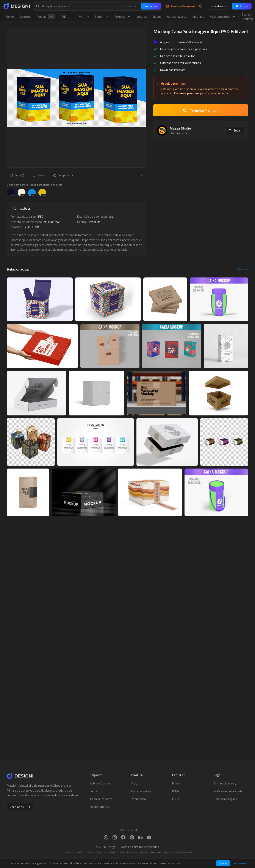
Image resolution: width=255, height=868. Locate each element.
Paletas (46, 17)
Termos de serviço (226, 783)
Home (10, 17)
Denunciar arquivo (225, 799)
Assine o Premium (180, 6)
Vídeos (157, 17)
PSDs (176, 799)
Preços (135, 783)
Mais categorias (223, 17)
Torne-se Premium (201, 110)
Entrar (242, 6)
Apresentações (177, 17)
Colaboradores (99, 807)
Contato (95, 791)
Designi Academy (246, 17)
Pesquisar (151, 6)
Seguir (235, 130)
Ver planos (20, 807)
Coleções (25, 17)
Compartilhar (63, 175)
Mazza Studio (180, 128)
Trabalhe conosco (101, 799)
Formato (130, 6)
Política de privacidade (228, 791)
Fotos (102, 17)
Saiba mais (239, 863)
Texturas (122, 17)
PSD (66, 17)
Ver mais (242, 269)
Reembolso (138, 799)
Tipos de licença (141, 791)
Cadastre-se (218, 6)
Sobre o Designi (100, 783)
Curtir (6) (17, 175)
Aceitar (223, 863)
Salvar (39, 175)
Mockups (198, 17)
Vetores (142, 17)
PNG (84, 17)
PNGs (176, 791)
